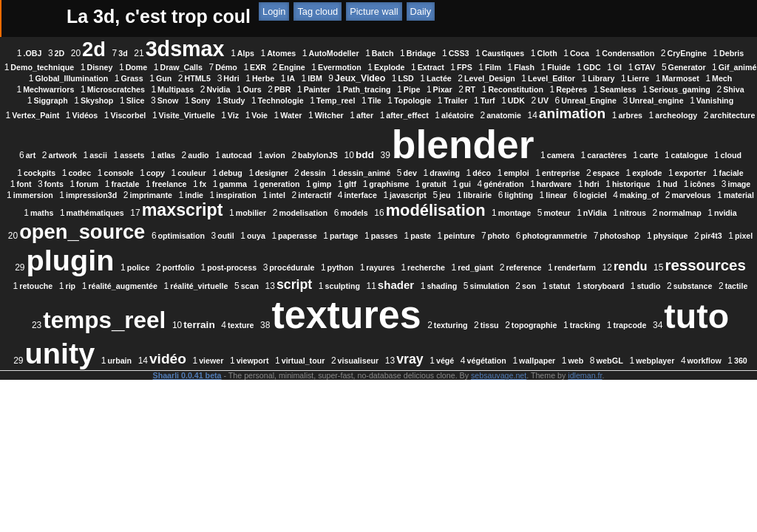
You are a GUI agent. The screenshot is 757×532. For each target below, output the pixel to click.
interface (542, 217)
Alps (323, 53)
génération (524, 206)
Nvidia (152, 100)
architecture (333, 137)
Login (311, 17)
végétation (437, 409)
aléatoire (656, 123)
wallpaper (488, 409)
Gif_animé (378, 78)
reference (599, 301)
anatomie (104, 137)
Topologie (471, 112)
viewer (162, 409)
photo (427, 272)
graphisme (410, 206)
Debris (219, 67)
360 (384, 421)
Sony (259, 112)
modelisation (639, 235)
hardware (574, 206)
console (589, 177)
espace (478, 195)
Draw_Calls (414, 67)
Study (293, 112)
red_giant (551, 301)
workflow (655, 409)
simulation (150, 346)
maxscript (518, 232)
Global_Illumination (446, 78)
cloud (471, 177)
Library (398, 89)
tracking (408, 387)
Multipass (108, 100)
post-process (307, 301)
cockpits (510, 177)
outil (154, 272)
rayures (456, 301)
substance (353, 346)
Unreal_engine (121, 123)
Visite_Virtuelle (386, 123)
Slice (194, 112)
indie (375, 217)
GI (258, 78)
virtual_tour (254, 409)
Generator (327, 78)
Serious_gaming (612, 100)
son (190, 346)
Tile (433, 112)
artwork (405, 137)
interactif (496, 217)
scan (470, 321)
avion (617, 137)
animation (172, 136)
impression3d (272, 217)
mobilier (587, 235)
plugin (145, 293)
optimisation (110, 272)
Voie (459, 123)
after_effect (607, 123)
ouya (184, 272)
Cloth (624, 53)
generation (300, 206)
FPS (105, 78)
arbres (231, 137)
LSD (202, 89)
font (637, 195)
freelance (190, 206)
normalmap (453, 258)
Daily (579, 17)
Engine (526, 67)
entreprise (434, 195)
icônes (134, 217)
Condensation (116, 67)
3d (200, 53)
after (564, 123)
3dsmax (262, 49)
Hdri (606, 78)
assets (475, 137)
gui (485, 206)
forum (108, 206)
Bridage (498, 53)
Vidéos (284, 123)
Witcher (528, 123)
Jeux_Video (157, 89)
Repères (504, 100)
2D (137, 53)
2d (172, 49)
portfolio (253, 301)
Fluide (199, 78)
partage (272, 272)
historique (651, 206)
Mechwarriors (567, 89)
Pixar (376, 100)
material (338, 235)
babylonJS (660, 137)
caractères (347, 177)
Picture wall (533, 17)
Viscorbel (327, 123)
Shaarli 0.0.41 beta (187, 432)
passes (313, 272)
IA (666, 78)
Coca (657, 53)
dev (282, 195)
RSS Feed (357, 17)
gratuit (454, 206)
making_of (238, 235)
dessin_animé (237, 195)
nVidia (368, 258)
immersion (214, 217)
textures (170, 377)
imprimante (332, 217)
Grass (506, 78)
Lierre (435, 89)
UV (601, 112)
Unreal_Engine (647, 112)
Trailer (515, 112)
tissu (313, 387)
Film (134, 78)
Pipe (345, 100)
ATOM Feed (420, 17)
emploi (389, 195)
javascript (589, 217)
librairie (659, 217)
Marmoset (477, 89)
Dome (370, 67)
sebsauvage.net (499, 432)
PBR (215, 100)
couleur (663, 177)
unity (605, 380)
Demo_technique (276, 67)
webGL (560, 409)
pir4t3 (640, 272)
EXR (492, 67)
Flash (165, 78)
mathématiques (431, 235)
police (213, 301)
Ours (185, 100)
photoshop (548, 272)
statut (220, 346)
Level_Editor (348, 89)
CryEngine (174, 67)
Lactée (236, 89)
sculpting (563, 321)
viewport (203, 409)
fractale (146, 206)
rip (291, 321)
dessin (186, 195)
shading (662, 321)
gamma (253, 206)
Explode (623, 67)
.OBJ (110, 53)
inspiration (418, 217)
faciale (604, 195)
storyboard (264, 346)
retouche (256, 321)
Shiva (666, 100)
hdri (612, 206)
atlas (509, 137)
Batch (460, 53)
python (415, 301)
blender (203, 167)
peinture (387, 272)
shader (616, 320)
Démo (460, 67)
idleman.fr (585, 432)
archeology (277, 137)
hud (101, 217)
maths (377, 235)
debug (103, 195)
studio (309, 346)
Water (490, 123)
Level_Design (286, 89)
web (527, 409)
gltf (371, 206)
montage (288, 258)
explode (520, 195)
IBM (112, 89)
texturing (274, 387)
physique (599, 272)
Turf (546, 112)
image (170, 217)
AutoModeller (411, 53)
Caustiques (580, 53)
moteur (330, 258)
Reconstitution (448, 100)
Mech (519, 89)
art (373, 137)
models (128, 258)
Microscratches (634, 89)
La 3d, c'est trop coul (159, 16)
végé (396, 409)
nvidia (499, 258)
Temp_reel (394, 112)
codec (550, 177)
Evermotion (573, 67)
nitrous (406, 258)
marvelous (290, 235)
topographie (358, 387)
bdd (105, 177)
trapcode (454, 387)
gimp (342, 206)
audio (541, 137)
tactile (397, 346)
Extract (665, 67)
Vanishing (180, 123)
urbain (665, 387)
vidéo (118, 407)
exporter (563, 195)
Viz (432, 123)
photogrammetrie (483, 272)
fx (223, 206)
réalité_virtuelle (419, 321)
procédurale (367, 301)
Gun (539, 78)
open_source (591, 254)
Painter (250, 100)
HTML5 (572, 78)
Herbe (638, 78)
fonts (666, 195)
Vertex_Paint (235, 123)
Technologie (339, 112)
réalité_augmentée (343, 321)
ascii (441, 137)
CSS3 (536, 53)
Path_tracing (300, 100)
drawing (318, 195)
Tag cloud (476, 17)
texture (624, 346)
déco (354, 195)
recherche (502, 301)
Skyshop (155, 112)
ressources (187, 319)
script (515, 320)
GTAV (285, 78)
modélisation (209, 255)
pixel (672, 272)
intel (458, 217)
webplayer (606, 409)
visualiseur (309, 409)
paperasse (226, 272)
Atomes (359, 53)
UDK (575, 112)
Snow (226, 112)
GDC (233, 78)
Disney (333, 67)
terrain (582, 345)
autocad (579, 137)
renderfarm (650, 301)
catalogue (430, 177)
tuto (520, 378)
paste (349, 272)
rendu (112, 320)
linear (155, 235)
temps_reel (487, 341)
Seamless (551, 100)
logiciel (193, 235)
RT (403, 100)
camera (301, 177)
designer (144, 195)
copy (627, 177)
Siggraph (109, 112)
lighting (118, 235)
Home (275, 17)
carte (388, 177)
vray (360, 407)
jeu (626, 217)
